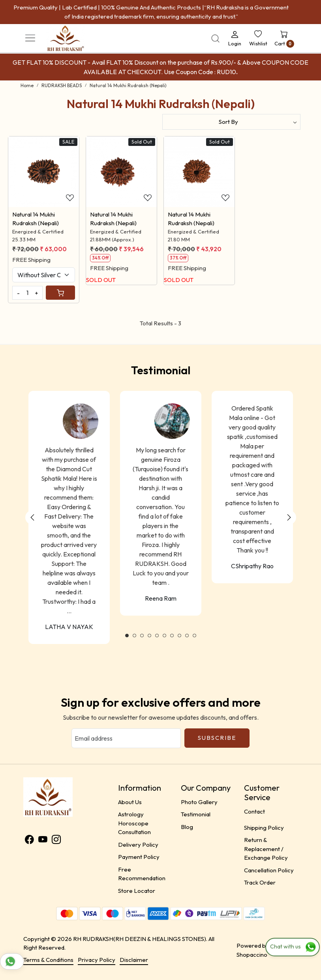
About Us (130, 802)
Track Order (260, 882)
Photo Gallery (199, 802)
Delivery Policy (138, 845)
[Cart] (60, 293)
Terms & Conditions (48, 960)
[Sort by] (232, 122)
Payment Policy (139, 857)
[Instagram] (56, 841)
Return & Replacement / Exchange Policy (266, 849)
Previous (32, 517)
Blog (187, 827)
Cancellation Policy (269, 870)
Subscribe (217, 738)
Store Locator (137, 891)
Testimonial (196, 814)
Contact (254, 811)
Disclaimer (134, 960)
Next (289, 517)
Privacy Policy (97, 960)
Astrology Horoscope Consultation (134, 823)
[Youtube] (43, 841)
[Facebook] (29, 841)
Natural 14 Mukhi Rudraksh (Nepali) (36, 219)
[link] (215, 38)
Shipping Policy (264, 828)
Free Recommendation (142, 874)
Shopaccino (252, 955)
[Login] (235, 38)
